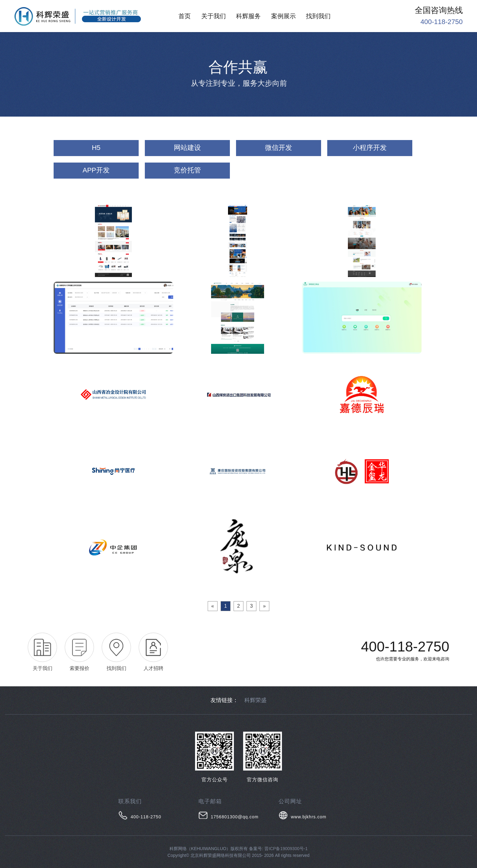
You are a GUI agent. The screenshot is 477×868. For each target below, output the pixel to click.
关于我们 (214, 16)
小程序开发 (370, 148)
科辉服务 (248, 16)
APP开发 (96, 170)
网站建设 (187, 148)
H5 (96, 148)
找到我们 (318, 16)
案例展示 (283, 16)
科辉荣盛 (255, 700)
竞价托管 (187, 170)
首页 (185, 16)
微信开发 (279, 148)
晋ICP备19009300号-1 (286, 849)
